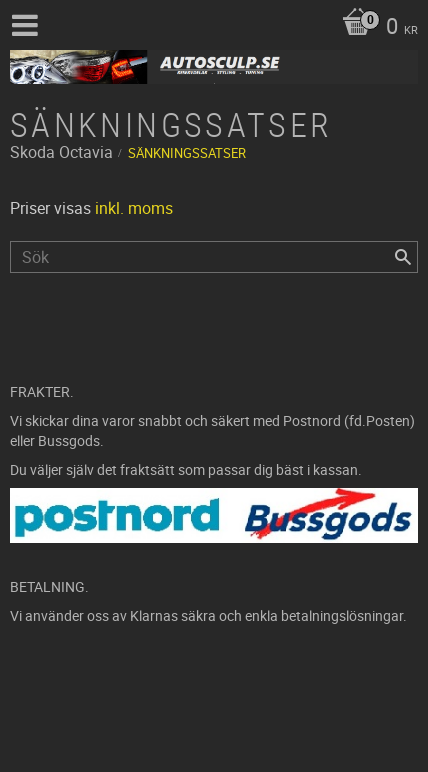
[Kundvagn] (375, 28)
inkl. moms (134, 208)
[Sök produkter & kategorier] (214, 257)
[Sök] (403, 257)
